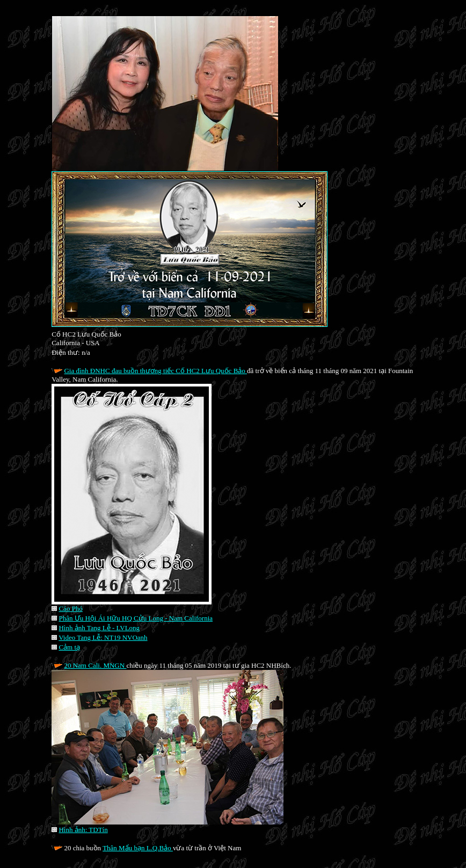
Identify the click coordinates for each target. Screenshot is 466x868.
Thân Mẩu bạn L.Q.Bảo (138, 848)
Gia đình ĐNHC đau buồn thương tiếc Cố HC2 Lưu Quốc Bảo (155, 371)
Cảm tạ (69, 647)
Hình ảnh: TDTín (83, 830)
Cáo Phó (70, 608)
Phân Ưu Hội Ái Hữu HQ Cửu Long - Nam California (136, 618)
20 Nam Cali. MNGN (95, 665)
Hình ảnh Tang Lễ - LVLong (99, 628)
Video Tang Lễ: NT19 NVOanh (103, 637)
